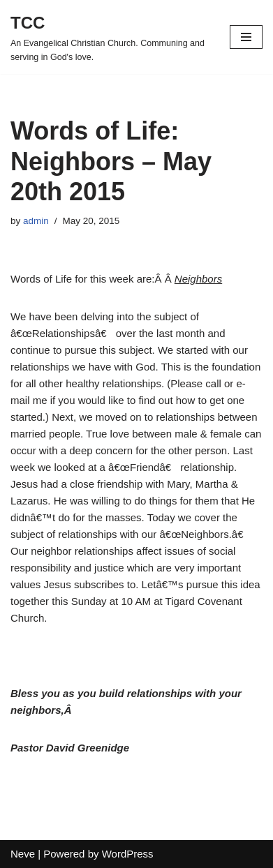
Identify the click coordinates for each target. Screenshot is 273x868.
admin (36, 221)
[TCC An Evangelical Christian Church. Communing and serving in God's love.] (110, 37)
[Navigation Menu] (246, 37)
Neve (23, 854)
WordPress (128, 854)
